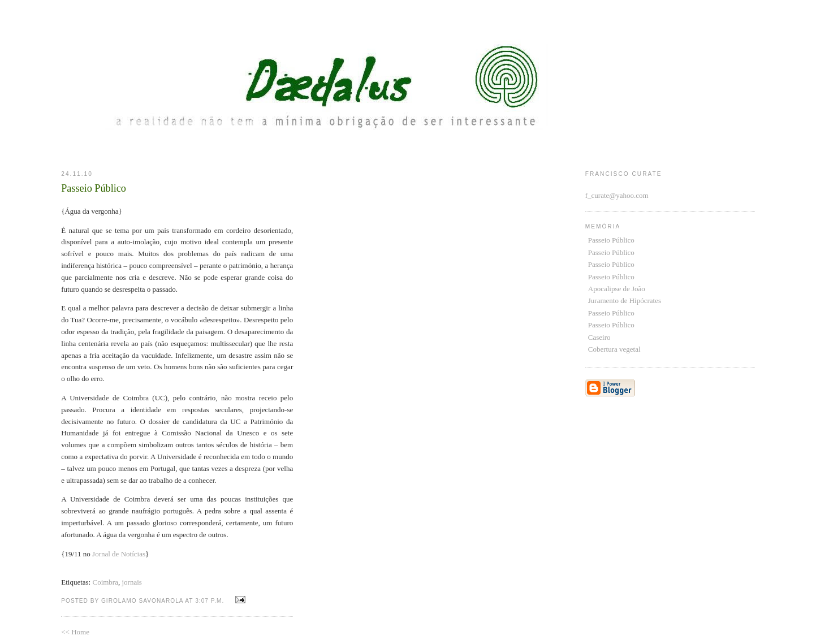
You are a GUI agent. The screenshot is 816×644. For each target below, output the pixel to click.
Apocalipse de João (617, 289)
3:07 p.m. (210, 601)
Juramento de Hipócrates (625, 301)
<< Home (75, 632)
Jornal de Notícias (119, 554)
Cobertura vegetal (614, 349)
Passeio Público (611, 240)
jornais (131, 582)
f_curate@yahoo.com (617, 195)
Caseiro (599, 337)
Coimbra (105, 582)
